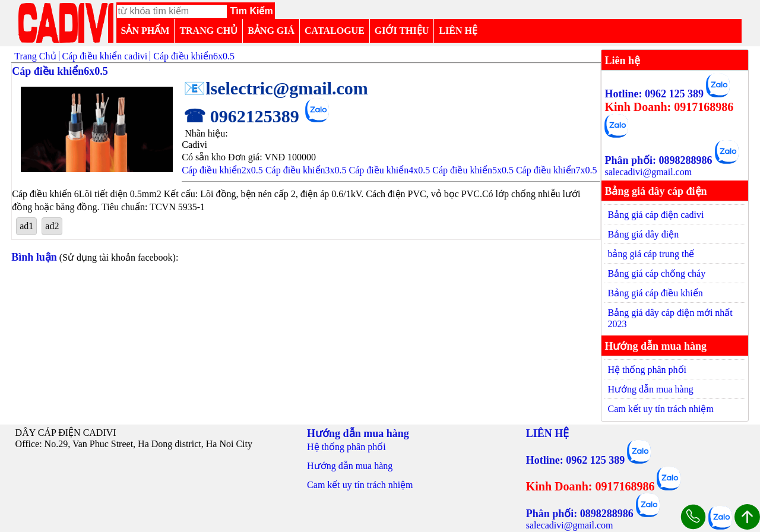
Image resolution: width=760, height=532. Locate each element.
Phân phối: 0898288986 (658, 160)
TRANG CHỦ (208, 31)
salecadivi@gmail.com (648, 172)
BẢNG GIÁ (271, 31)
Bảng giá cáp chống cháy (656, 273)
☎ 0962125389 (241, 116)
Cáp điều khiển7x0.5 (557, 170)
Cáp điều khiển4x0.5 (390, 170)
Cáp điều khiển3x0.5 (306, 170)
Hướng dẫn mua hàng (650, 389)
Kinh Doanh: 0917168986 (669, 107)
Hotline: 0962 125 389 (654, 94)
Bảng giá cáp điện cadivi (655, 215)
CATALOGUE (335, 31)
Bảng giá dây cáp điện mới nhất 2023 (670, 318)
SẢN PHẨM (145, 31)
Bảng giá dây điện (643, 234)
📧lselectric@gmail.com (276, 88)
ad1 (26, 226)
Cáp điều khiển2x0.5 (222, 170)
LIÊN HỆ (458, 31)
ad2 (52, 226)
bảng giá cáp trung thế (651, 254)
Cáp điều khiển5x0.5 (473, 170)
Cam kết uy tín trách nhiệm (660, 409)
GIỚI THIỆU (402, 31)
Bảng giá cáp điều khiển (655, 293)
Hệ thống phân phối (647, 370)
